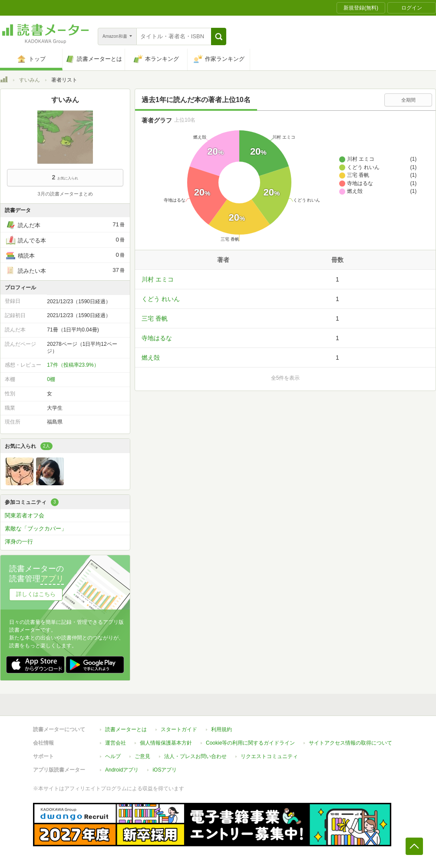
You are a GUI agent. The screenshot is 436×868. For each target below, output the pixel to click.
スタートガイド (179, 729)
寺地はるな (157, 338)
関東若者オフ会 (25, 515)
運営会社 (116, 743)
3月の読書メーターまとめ (65, 194)
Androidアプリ (122, 770)
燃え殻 (151, 358)
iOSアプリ (165, 770)
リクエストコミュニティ (269, 756)
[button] (219, 36)
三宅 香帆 (155, 318)
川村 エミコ (158, 279)
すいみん (30, 80)
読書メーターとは (126, 729)
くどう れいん (161, 299)
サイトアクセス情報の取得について (350, 743)
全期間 (408, 100)
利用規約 (221, 729)
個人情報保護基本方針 (166, 743)
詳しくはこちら (36, 594)
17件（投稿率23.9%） (73, 365)
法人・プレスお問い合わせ (195, 756)
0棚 (51, 379)
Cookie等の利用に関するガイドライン (250, 743)
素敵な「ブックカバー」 (36, 528)
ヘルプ (113, 756)
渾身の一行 (19, 542)
